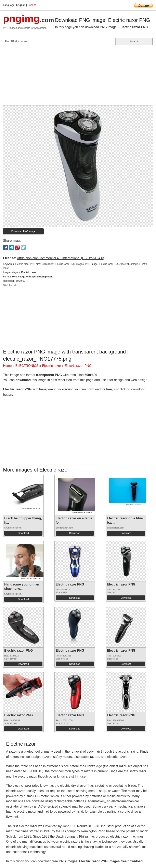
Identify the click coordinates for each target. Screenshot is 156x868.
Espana (32, 5)
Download (23, 533)
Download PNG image (23, 231)
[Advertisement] (78, 77)
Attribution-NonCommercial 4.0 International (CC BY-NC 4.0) (60, 258)
